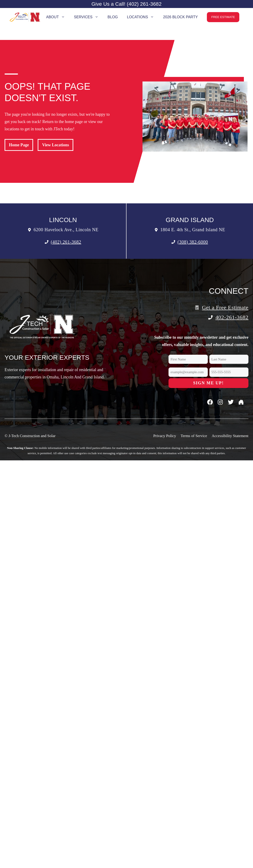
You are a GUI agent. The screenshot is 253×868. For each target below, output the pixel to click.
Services (88, 17)
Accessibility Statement (230, 436)
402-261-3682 (232, 317)
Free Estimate (223, 17)
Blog (113, 17)
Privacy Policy (165, 436)
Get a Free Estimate (225, 307)
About (58, 17)
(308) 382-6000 (193, 242)
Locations (143, 17)
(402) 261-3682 (66, 242)
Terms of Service (194, 436)
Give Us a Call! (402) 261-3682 (126, 4)
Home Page (19, 145)
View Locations (55, 145)
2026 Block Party (180, 17)
